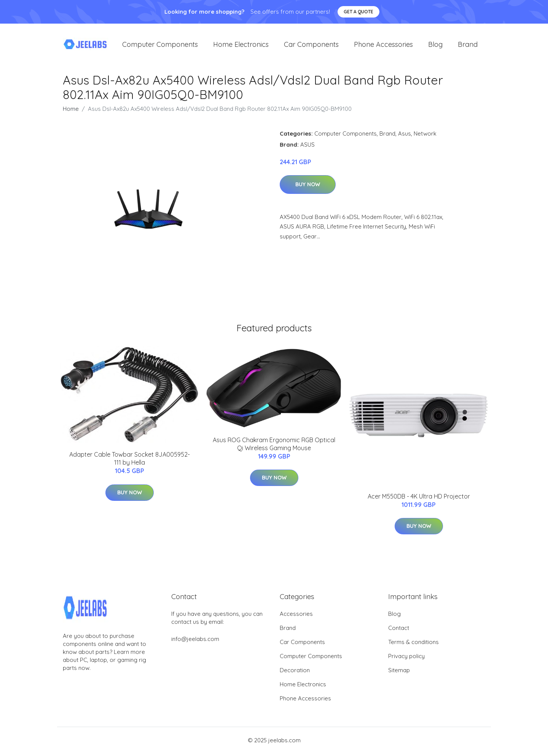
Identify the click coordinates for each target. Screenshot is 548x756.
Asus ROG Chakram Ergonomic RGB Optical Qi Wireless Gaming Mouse (274, 447)
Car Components (311, 46)
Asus (405, 136)
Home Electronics (241, 46)
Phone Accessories (383, 46)
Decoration (295, 673)
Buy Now (308, 187)
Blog (435, 46)
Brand (468, 46)
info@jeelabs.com (195, 642)
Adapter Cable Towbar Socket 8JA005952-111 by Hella (130, 461)
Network (425, 136)
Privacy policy (406, 659)
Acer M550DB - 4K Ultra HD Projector (419, 499)
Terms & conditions (413, 645)
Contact (399, 631)
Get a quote (358, 12)
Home (71, 111)
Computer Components (160, 46)
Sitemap (399, 673)
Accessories (296, 616)
